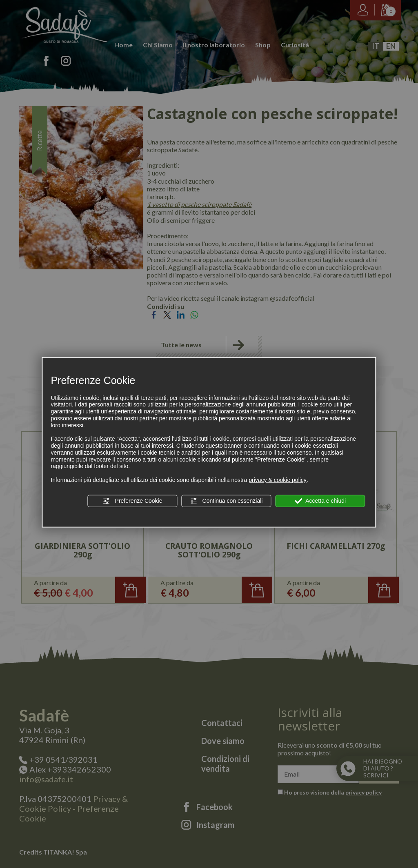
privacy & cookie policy (278, 480)
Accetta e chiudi (320, 501)
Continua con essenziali (227, 501)
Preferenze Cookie (133, 501)
